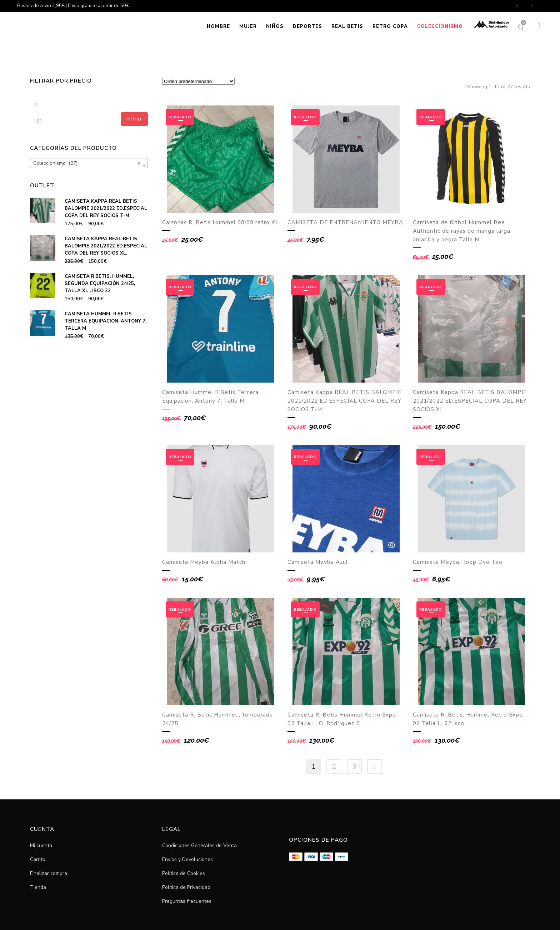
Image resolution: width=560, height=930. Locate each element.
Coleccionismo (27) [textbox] (87, 163)
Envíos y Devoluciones (187, 859)
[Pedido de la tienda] (198, 81)
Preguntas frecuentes (187, 901)
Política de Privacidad (186, 887)
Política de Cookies (184, 873)
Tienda (38, 887)
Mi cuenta (41, 845)
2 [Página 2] (334, 767)
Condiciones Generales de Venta (199, 845)
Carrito (38, 859)
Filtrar (134, 119)
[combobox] (89, 163)
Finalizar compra (49, 873)
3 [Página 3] (354, 767)
